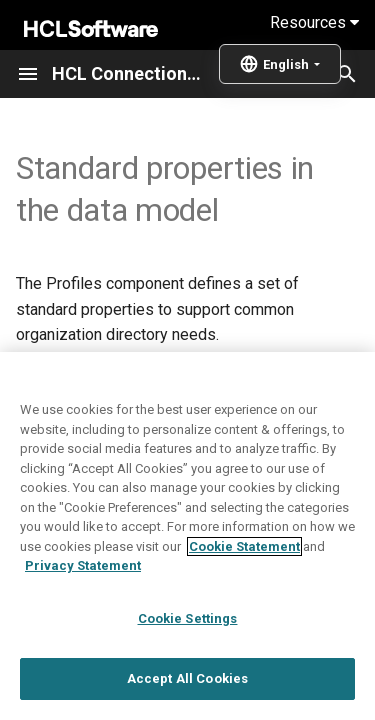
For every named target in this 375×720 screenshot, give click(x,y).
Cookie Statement (244, 581)
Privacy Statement (83, 600)
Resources (314, 22)
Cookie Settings (188, 653)
